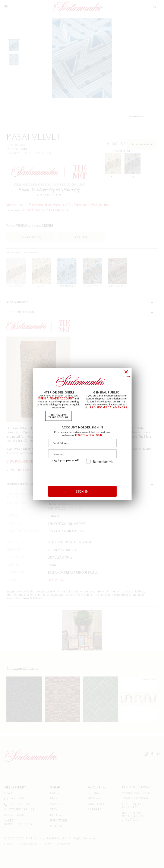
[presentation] (83, 473)
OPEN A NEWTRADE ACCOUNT (58, 416)
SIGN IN (82, 491)
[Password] (82, 454)
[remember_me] (88, 461)
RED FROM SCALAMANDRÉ (109, 407)
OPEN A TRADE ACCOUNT (56, 398)
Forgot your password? (65, 460)
